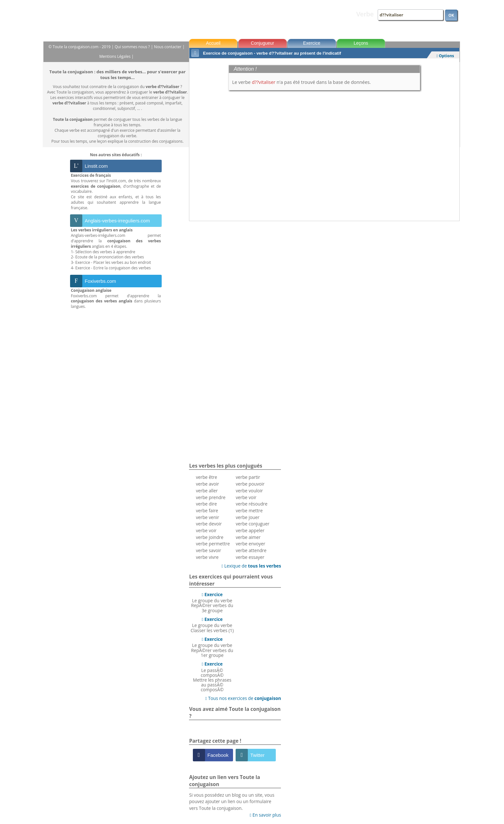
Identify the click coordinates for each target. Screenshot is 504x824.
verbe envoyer (250, 544)
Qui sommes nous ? (133, 47)
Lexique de (251, 566)
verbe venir (207, 517)
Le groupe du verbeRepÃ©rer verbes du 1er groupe (212, 647)
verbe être (206, 477)
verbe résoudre (252, 504)
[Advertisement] (324, 239)
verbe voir (206, 530)
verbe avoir (207, 484)
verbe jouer (248, 517)
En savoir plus (265, 815)
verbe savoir (208, 550)
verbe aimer (248, 537)
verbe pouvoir (250, 484)
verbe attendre (251, 550)
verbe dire (206, 504)
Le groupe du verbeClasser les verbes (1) (212, 625)
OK (451, 15)
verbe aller (207, 491)
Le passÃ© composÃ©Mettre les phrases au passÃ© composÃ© (212, 677)
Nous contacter (168, 47)
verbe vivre (207, 557)
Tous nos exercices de (243, 698)
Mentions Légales (115, 56)
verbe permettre (213, 544)
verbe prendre (211, 497)
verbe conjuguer (252, 524)
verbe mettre (249, 511)
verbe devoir (209, 524)
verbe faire (207, 511)
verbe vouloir (249, 491)
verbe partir (248, 477)
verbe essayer (250, 557)
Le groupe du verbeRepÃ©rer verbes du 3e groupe (212, 602)
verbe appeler (250, 530)
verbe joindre (210, 537)
